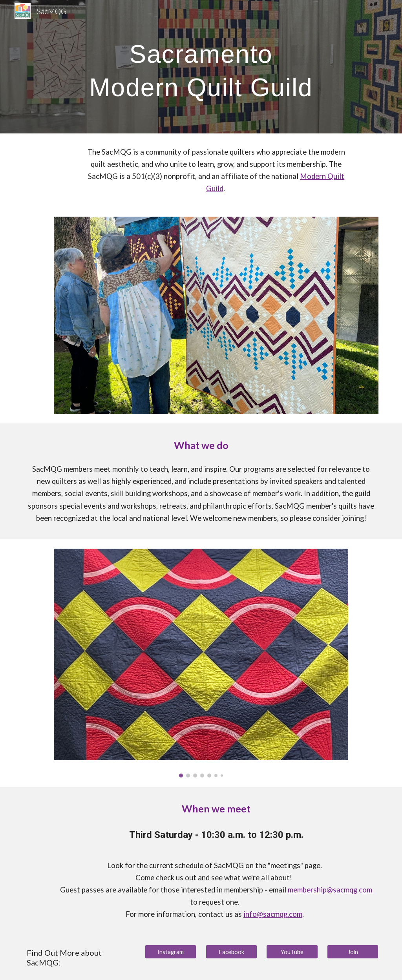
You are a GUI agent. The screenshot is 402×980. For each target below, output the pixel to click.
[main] (201, 67)
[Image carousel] (201, 663)
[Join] (353, 952)
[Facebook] (231, 952)
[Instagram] (171, 952)
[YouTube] (292, 952)
